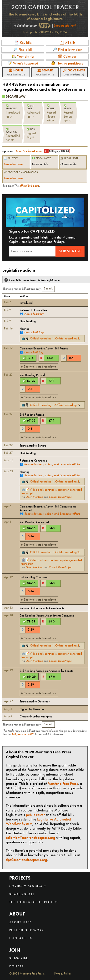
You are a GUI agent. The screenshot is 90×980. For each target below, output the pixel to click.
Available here (13, 164)
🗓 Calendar (67, 56)
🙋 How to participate (67, 63)
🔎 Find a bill (23, 50)
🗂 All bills (67, 43)
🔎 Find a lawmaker (67, 50)
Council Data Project (60, 497)
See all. (48, 289)
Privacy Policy (63, 974)
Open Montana (34, 497)
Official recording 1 (42, 338)
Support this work (65, 25)
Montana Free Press (63, 784)
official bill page (29, 186)
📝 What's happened (23, 63)
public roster (35, 815)
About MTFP (20, 922)
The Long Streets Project (34, 902)
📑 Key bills (23, 43)
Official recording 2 (67, 338)
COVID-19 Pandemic (28, 886)
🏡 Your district (23, 56)
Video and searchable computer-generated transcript (52, 491)
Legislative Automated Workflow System (38, 821)
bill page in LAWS (23, 734)
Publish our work (27, 930)
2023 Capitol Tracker (45, 7)
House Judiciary (34, 314)
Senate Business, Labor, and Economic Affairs (52, 464)
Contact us (21, 938)
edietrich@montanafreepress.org (30, 838)
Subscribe (70, 251)
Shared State (22, 894)
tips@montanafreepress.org (26, 860)
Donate (17, 966)
